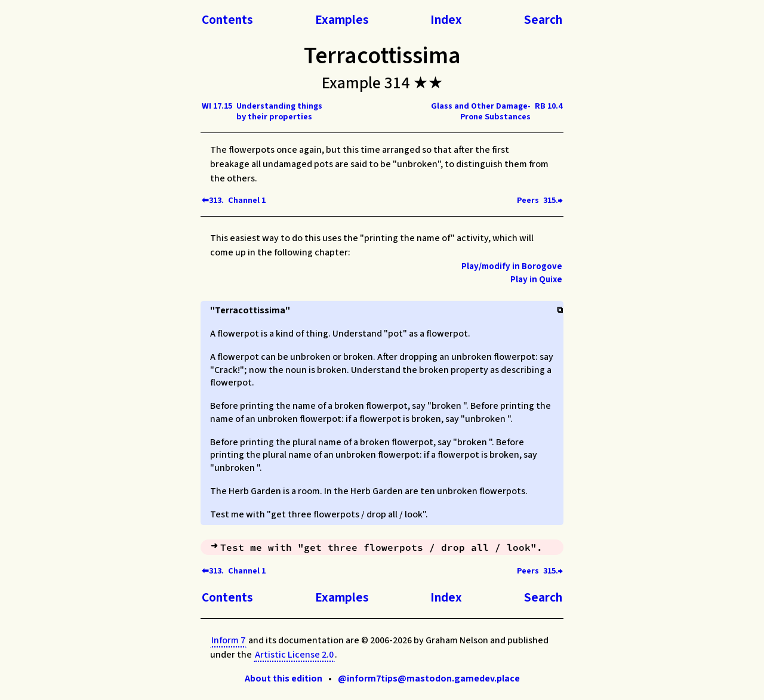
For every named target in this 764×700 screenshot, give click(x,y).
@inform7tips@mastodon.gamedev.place (429, 678)
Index (446, 20)
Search (543, 20)
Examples (342, 20)
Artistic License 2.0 (294, 654)
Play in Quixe (536, 279)
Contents (227, 20)
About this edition (284, 678)
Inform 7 (228, 640)
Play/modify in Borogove (512, 266)
